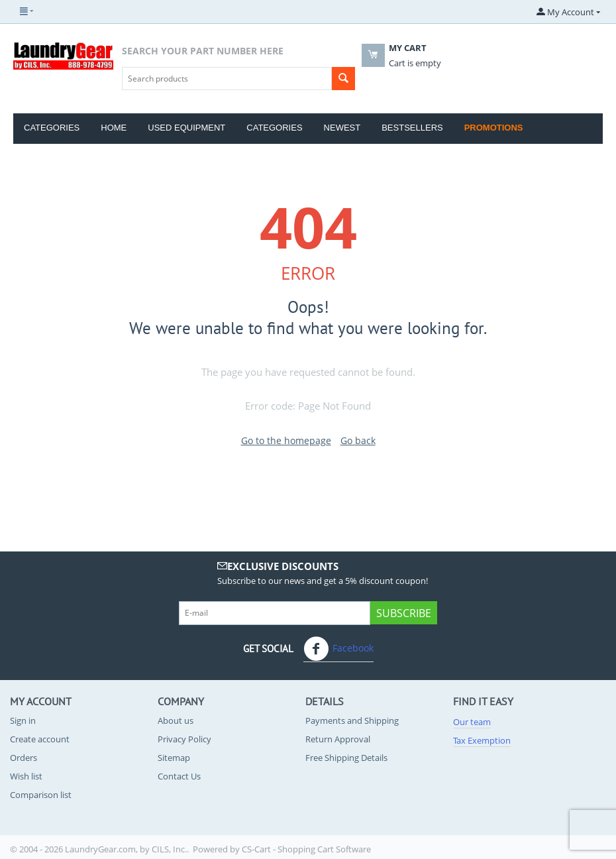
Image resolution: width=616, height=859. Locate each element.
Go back (358, 440)
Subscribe (404, 613)
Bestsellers (412, 128)
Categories (52, 128)
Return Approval (338, 739)
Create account (40, 739)
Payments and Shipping (352, 720)
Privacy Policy (184, 739)
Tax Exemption (482, 740)
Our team (472, 722)
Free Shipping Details (346, 758)
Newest (342, 128)
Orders (24, 758)
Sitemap (174, 758)
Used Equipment (186, 128)
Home (114, 128)
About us (176, 720)
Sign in (23, 720)
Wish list (26, 776)
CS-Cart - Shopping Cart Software (306, 849)
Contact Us (179, 776)
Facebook (338, 649)
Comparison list (41, 795)
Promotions (494, 128)
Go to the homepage (286, 440)
